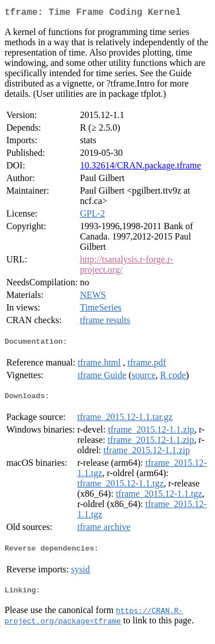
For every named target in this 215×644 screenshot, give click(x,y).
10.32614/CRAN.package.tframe (140, 168)
